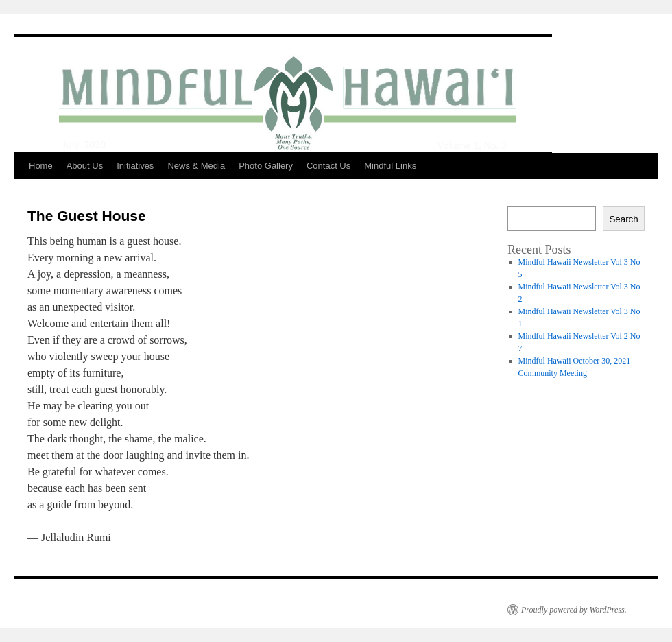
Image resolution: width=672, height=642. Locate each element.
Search (623, 219)
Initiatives (135, 166)
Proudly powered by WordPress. (574, 610)
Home (41, 166)
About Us (85, 166)
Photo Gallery (266, 166)
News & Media (196, 166)
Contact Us (328, 166)
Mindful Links (390, 166)
